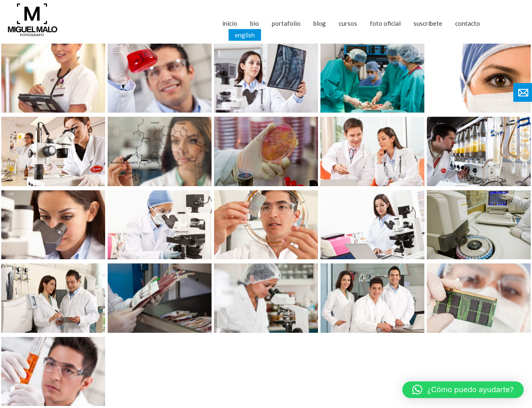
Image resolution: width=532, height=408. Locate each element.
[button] (463, 390)
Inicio (230, 23)
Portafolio (286, 23)
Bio (255, 23)
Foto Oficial (385, 23)
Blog (320, 23)
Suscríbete (428, 23)
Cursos (348, 23)
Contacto (468, 23)
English (245, 35)
